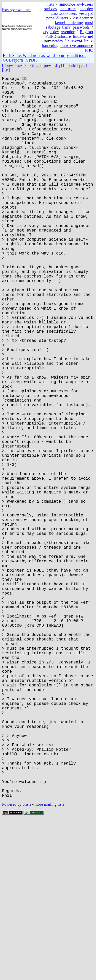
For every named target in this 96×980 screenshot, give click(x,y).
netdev (58, 41)
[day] (58, 65)
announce (67, 4)
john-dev (86, 9)
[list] (6, 70)
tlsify (66, 27)
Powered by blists (17, 965)
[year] (82, 65)
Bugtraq (86, 32)
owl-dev (50, 9)
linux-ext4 (74, 41)
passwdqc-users (64, 13)
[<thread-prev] (40, 65)
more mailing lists (49, 965)
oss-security (83, 18)
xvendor (68, 32)
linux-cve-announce (77, 46)
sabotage (53, 27)
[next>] (21, 65)
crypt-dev (51, 32)
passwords (81, 27)
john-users (68, 9)
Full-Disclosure (58, 36)
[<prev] (8, 65)
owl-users (85, 4)
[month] (70, 65)
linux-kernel (83, 36)
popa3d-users (57, 18)
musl (89, 23)
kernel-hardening (69, 23)
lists (51, 4)
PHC (89, 50)
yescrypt (86, 13)
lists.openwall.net (16, 10)
